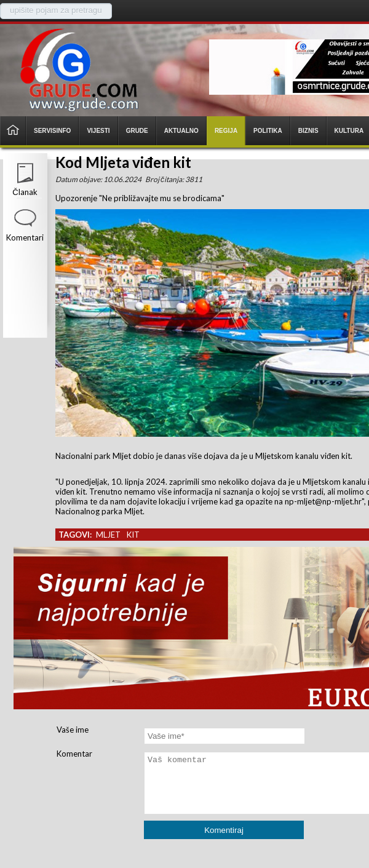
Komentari (25, 237)
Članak (25, 192)
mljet (108, 535)
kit (133, 535)
